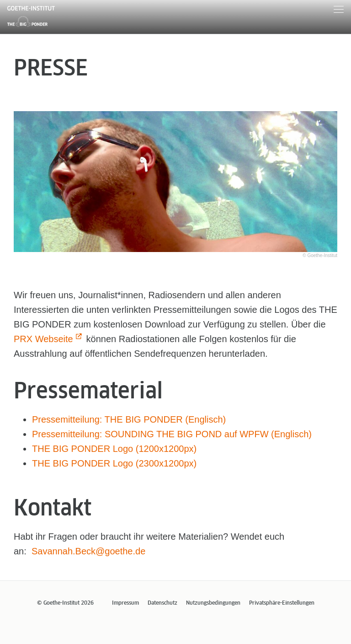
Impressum (125, 603)
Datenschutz (162, 603)
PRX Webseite (43, 339)
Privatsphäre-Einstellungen (282, 603)
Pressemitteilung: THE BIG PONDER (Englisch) (129, 419)
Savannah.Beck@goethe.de (88, 551)
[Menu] (339, 11)
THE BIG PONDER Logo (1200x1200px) (114, 449)
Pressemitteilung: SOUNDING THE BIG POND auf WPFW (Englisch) (172, 434)
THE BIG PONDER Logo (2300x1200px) (114, 463)
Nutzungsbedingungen (213, 603)
